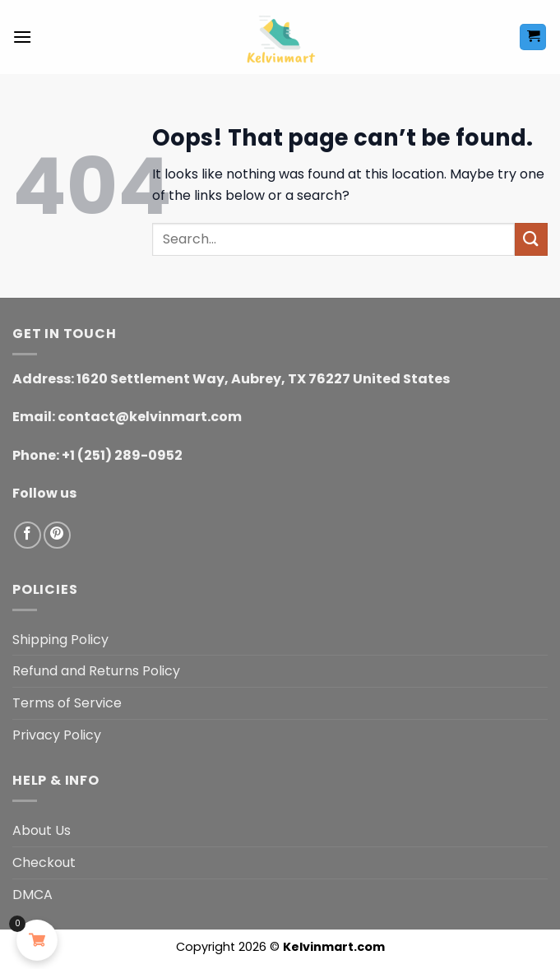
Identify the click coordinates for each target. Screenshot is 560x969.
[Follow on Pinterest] (57, 535)
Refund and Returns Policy (96, 671)
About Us (42, 830)
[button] (22, 37)
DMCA (32, 895)
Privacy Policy (57, 735)
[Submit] (531, 239)
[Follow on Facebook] (28, 535)
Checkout (44, 862)
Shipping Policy (60, 640)
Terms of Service (67, 703)
